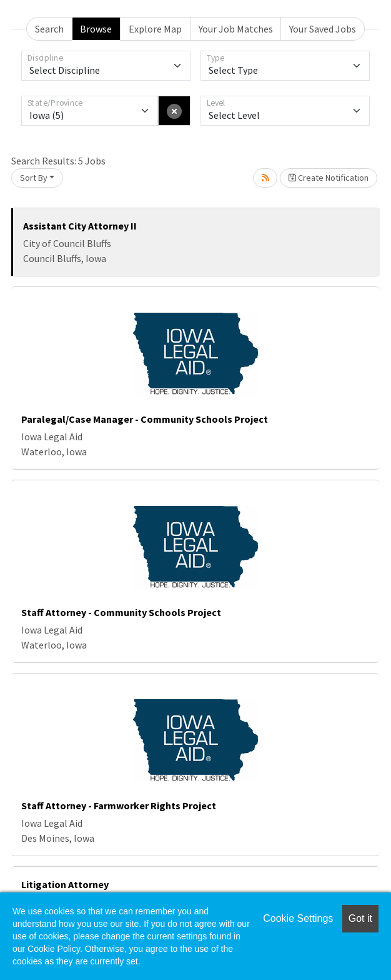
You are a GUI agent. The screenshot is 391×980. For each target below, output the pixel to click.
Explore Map (155, 29)
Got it (360, 918)
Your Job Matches (236, 29)
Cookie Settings (298, 918)
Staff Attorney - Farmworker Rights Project (119, 806)
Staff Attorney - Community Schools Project (121, 612)
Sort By (34, 178)
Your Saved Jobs (323, 29)
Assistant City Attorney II (80, 226)
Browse (96, 29)
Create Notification (329, 178)
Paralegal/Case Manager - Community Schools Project (145, 419)
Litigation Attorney (65, 884)
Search (49, 29)
